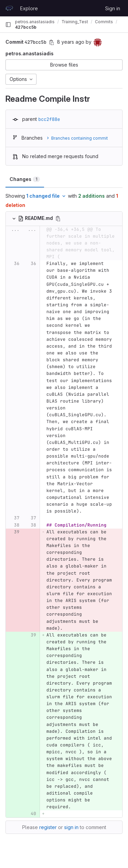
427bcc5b (26, 27)
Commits (104, 22)
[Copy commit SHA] (52, 42)
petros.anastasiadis (35, 22)
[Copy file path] (58, 219)
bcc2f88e (49, 119)
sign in (71, 827)
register (48, 827)
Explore (29, 8)
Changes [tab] (25, 179)
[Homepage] (9, 8)
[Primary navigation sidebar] (8, 25)
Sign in (113, 8)
